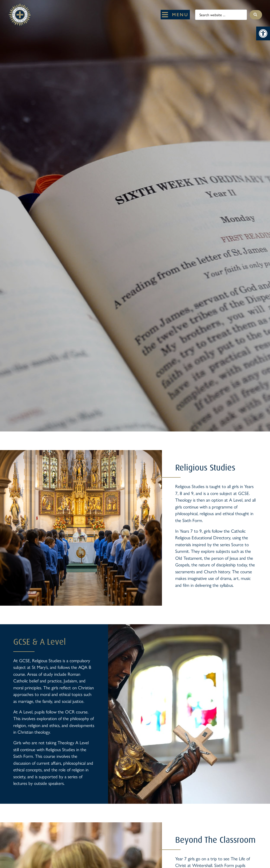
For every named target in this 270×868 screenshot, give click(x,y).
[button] (263, 33)
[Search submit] (256, 15)
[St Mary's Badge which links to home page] (20, 15)
